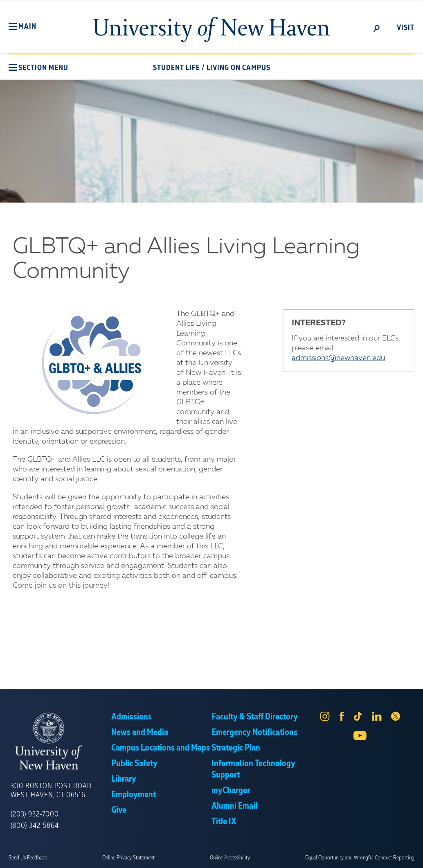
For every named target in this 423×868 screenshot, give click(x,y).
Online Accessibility (230, 858)
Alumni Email (234, 806)
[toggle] (377, 28)
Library (124, 779)
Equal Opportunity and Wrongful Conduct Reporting (360, 858)
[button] (22, 27)
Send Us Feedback (28, 858)
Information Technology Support (253, 769)
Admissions (132, 717)
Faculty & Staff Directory (255, 717)
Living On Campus (239, 68)
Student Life (177, 68)
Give (119, 810)
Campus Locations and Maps (161, 748)
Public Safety (134, 764)
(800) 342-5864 (35, 826)
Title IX (224, 822)
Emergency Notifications (254, 733)
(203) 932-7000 (35, 814)
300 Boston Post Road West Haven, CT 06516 (51, 791)
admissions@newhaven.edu (338, 358)
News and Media (140, 733)
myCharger (231, 791)
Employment (134, 795)
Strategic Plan (236, 748)
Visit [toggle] (406, 28)
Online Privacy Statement (128, 858)
